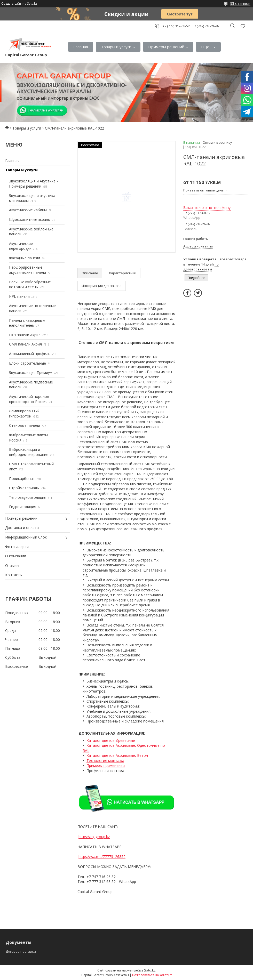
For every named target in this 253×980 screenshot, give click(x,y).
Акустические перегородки (21, 246)
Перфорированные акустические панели (27, 270)
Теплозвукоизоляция (28, 497)
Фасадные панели (25, 258)
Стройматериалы (24, 488)
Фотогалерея (17, 547)
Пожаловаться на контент (152, 975)
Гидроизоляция (23, 507)
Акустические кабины (28, 210)
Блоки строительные (27, 363)
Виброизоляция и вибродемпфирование (29, 452)
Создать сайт (11, 4)
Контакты (14, 575)
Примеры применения (106, 765)
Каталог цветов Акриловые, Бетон (117, 755)
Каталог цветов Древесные (111, 740)
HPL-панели (19, 296)
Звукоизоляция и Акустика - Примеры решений (33, 184)
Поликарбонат (22, 479)
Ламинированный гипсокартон (24, 413)
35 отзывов (240, 3)
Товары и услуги (116, 47)
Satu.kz (150, 970)
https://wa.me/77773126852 (102, 857)
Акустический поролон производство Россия (29, 399)
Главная (81, 47)
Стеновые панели (25, 425)
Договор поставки (21, 951)
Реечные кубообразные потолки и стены (30, 284)
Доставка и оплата (22, 528)
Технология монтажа (105, 761)
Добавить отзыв (243, 26)
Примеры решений (166, 47)
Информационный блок (26, 537)
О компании (16, 556)
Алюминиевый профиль (30, 354)
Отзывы (12, 565)
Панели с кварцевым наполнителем (27, 323)
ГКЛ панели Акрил (25, 335)
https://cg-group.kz (94, 837)
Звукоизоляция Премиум (31, 372)
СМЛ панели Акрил (25, 344)
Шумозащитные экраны (30, 219)
